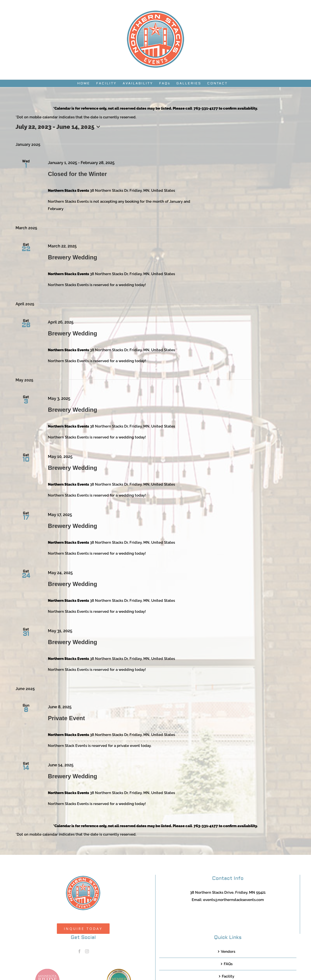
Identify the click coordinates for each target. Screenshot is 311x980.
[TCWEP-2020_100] (119, 971)
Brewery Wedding (72, 257)
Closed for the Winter (77, 174)
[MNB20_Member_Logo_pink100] (47, 971)
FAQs (228, 964)
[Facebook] (79, 951)
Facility (228, 976)
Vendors (228, 952)
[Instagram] (87, 951)
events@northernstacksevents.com (233, 900)
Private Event (66, 718)
